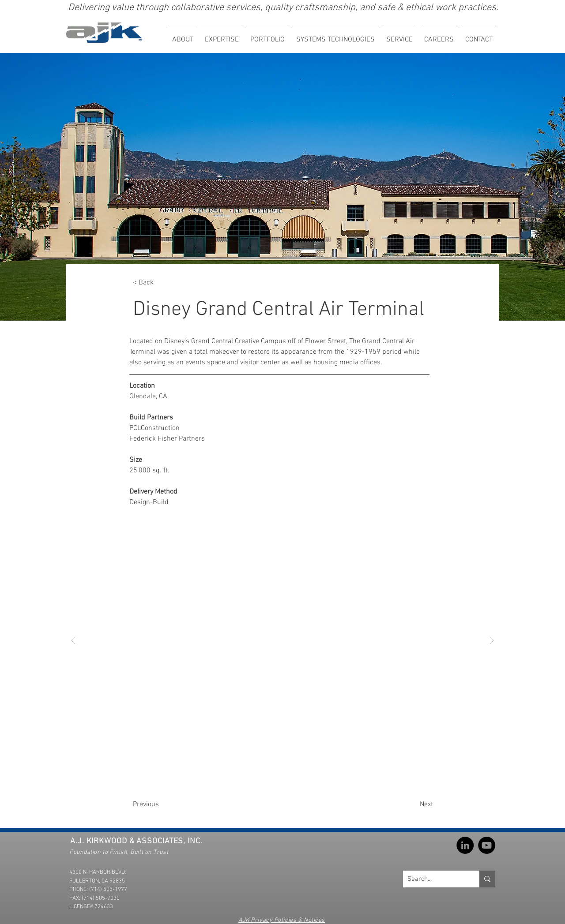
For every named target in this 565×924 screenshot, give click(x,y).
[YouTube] (487, 845)
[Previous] (169, 804)
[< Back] (162, 283)
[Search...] (434, 879)
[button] (222, 36)
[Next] (403, 804)
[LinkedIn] (465, 845)
